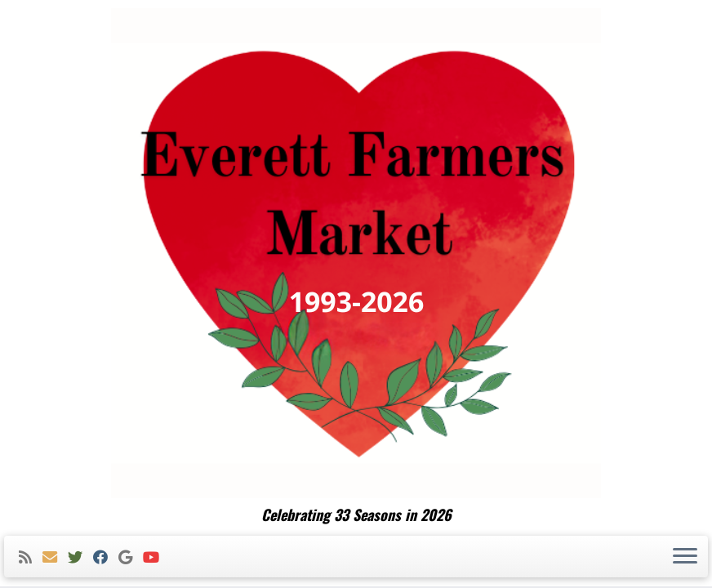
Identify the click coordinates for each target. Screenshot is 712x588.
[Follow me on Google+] (131, 557)
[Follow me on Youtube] (156, 557)
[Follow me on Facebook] (106, 557)
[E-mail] (55, 557)
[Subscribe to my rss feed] (31, 557)
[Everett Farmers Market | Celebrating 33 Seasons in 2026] (356, 253)
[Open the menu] (685, 557)
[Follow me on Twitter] (80, 557)
